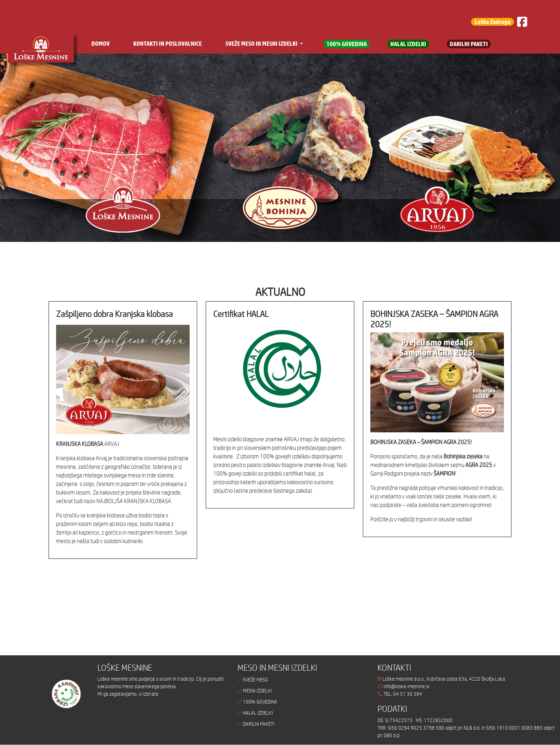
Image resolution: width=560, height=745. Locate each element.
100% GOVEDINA (347, 44)
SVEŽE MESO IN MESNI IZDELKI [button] (262, 44)
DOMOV (101, 44)
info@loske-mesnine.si (403, 686)
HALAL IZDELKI (408, 44)
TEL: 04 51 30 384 (403, 694)
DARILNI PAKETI (469, 44)
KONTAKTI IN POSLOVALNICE (167, 44)
